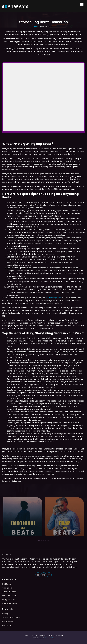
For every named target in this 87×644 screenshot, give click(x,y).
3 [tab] (44, 540)
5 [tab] (48, 540)
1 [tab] (39, 540)
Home (36, 26)
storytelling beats (54, 298)
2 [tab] (41, 540)
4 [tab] (46, 540)
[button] (82, 5)
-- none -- (43, 97)
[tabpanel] (23, 517)
